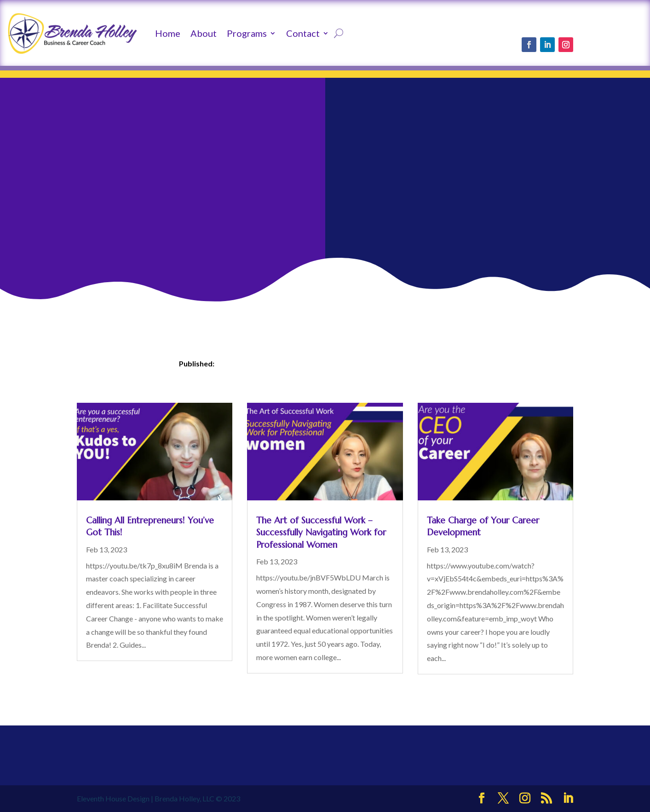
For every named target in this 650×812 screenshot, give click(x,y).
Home (168, 33)
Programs (247, 33)
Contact (303, 33)
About (204, 33)
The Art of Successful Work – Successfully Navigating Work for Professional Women (321, 532)
